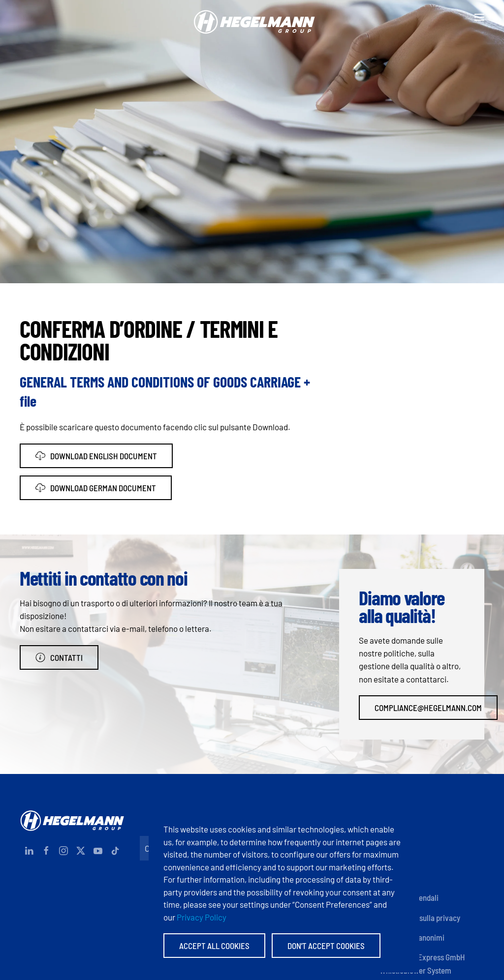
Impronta (394, 838)
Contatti (59, 657)
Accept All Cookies (214, 946)
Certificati (396, 878)
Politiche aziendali (409, 897)
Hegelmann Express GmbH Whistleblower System (422, 963)
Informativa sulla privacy (420, 918)
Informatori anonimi (412, 937)
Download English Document (96, 456)
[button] (479, 17)
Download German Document (96, 488)
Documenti (397, 858)
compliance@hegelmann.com (428, 708)
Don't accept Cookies (326, 946)
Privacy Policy (202, 917)
